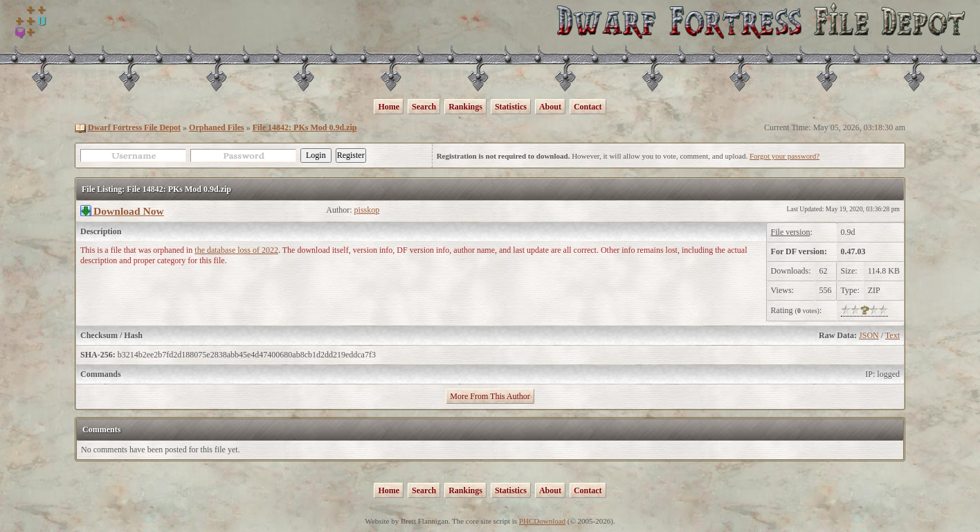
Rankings (465, 107)
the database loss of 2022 (236, 250)
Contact (588, 107)
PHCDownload (542, 521)
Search (424, 107)
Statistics (511, 107)
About (550, 107)
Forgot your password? (784, 156)
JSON (869, 335)
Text (892, 335)
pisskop (367, 210)
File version (791, 232)
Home (389, 107)
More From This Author (490, 396)
